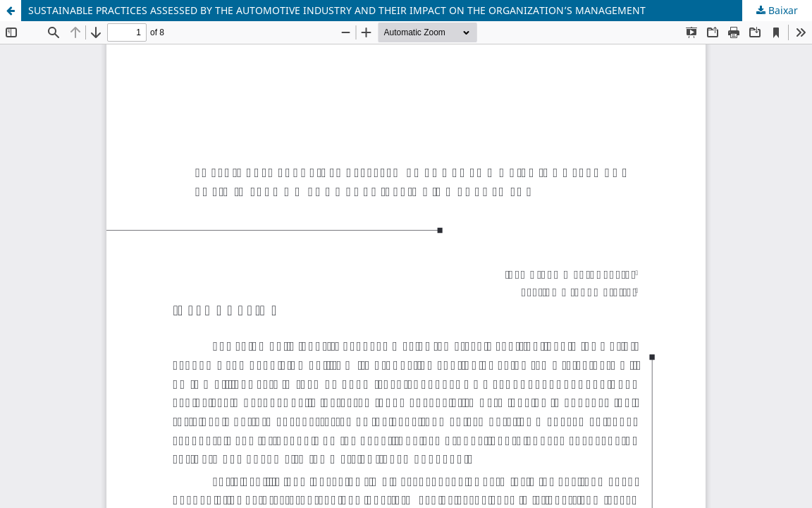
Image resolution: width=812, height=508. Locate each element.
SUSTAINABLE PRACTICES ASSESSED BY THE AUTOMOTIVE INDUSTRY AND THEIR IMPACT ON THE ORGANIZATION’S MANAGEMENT (337, 10)
